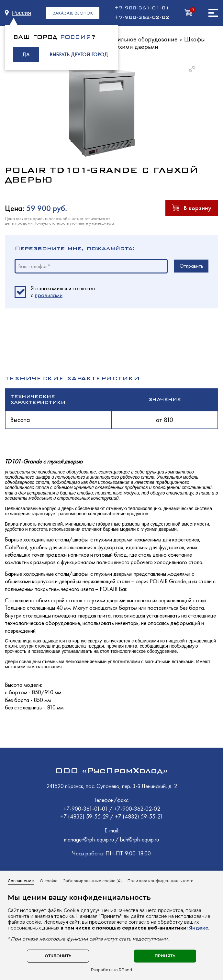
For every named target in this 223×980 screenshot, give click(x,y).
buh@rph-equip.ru (139, 839)
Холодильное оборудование (139, 39)
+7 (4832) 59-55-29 (85, 816)
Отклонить (58, 956)
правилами (49, 295)
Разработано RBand (112, 970)
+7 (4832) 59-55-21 (139, 816)
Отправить (191, 266)
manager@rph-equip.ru (89, 839)
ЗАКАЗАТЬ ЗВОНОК (73, 13)
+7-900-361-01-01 (142, 8)
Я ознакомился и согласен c (63, 292)
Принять (165, 956)
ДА (26, 55)
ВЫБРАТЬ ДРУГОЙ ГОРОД (79, 55)
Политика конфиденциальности (161, 881)
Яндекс (199, 928)
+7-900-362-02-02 (142, 17)
